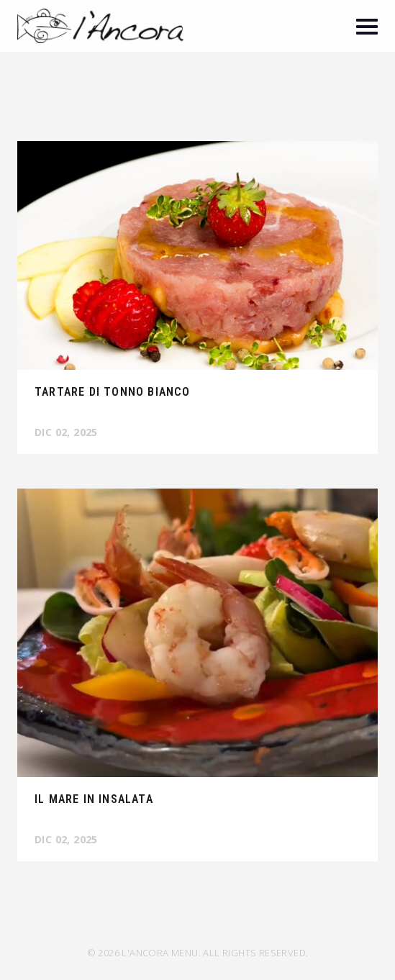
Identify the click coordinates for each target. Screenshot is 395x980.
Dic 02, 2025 (66, 432)
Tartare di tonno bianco (113, 392)
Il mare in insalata (94, 799)
